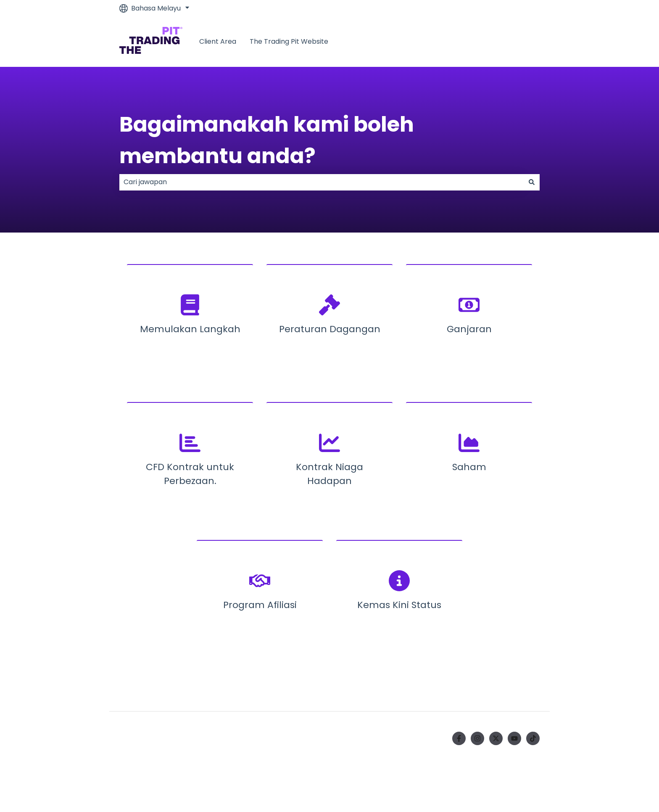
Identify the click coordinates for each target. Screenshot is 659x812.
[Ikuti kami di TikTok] (533, 738)
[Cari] (532, 182)
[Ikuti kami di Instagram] (477, 738)
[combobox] (322, 182)
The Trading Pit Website (289, 42)
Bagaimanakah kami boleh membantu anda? (267, 140)
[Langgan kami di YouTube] (514, 738)
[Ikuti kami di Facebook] (459, 738)
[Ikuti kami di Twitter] (496, 738)
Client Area (218, 42)
